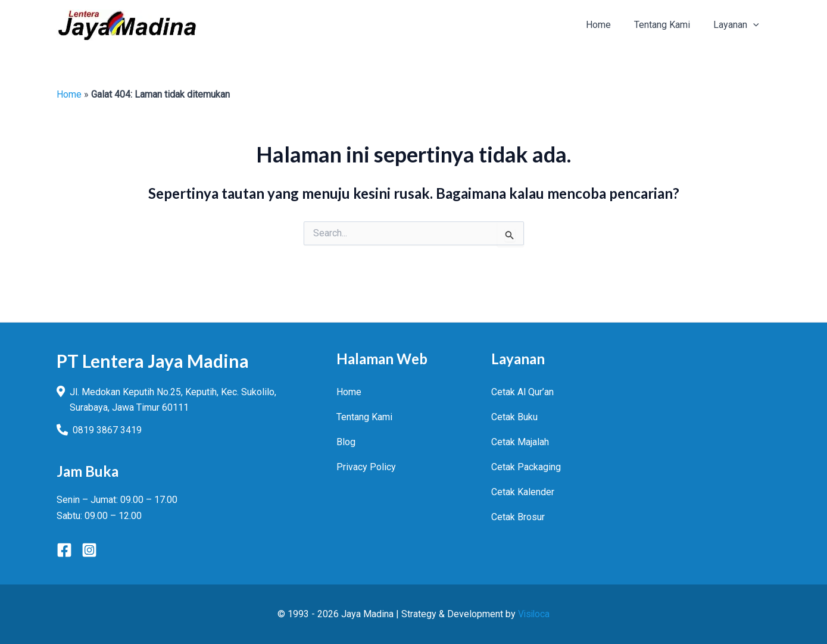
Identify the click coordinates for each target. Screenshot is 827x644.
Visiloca (534, 614)
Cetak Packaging (526, 466)
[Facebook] (64, 550)
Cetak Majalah (520, 441)
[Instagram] (89, 550)
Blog (346, 441)
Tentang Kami (364, 416)
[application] (756, 25)
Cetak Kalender (523, 491)
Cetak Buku (514, 416)
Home (69, 94)
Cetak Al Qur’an (522, 391)
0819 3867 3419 (107, 430)
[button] (739, 25)
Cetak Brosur (518, 516)
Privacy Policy (366, 466)
